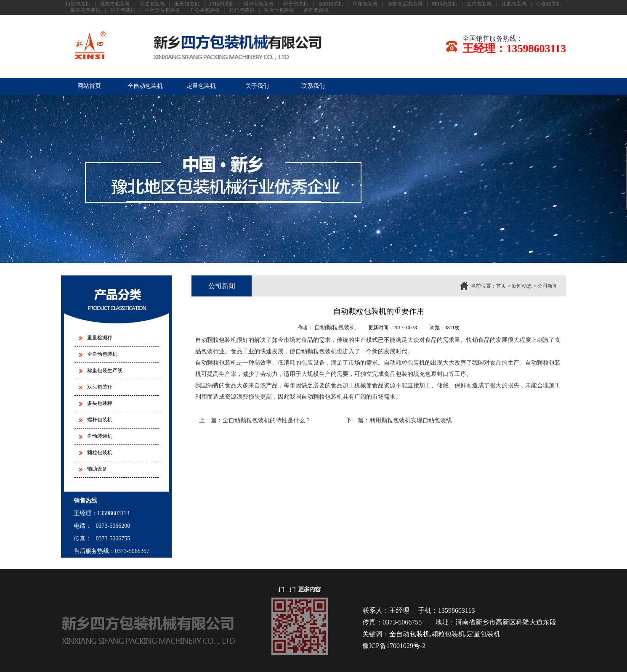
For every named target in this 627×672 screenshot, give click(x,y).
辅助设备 (97, 469)
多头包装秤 (100, 403)
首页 (501, 286)
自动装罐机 (100, 436)
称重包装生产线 (105, 370)
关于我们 (257, 86)
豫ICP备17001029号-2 (394, 646)
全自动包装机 (145, 86)
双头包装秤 (100, 387)
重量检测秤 (100, 338)
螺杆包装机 (100, 420)
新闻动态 (522, 286)
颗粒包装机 (100, 452)
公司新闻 (547, 286)
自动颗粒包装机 (335, 327)
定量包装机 (201, 86)
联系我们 (313, 86)
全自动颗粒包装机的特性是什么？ (267, 420)
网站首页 (89, 86)
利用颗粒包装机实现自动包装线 (411, 420)
